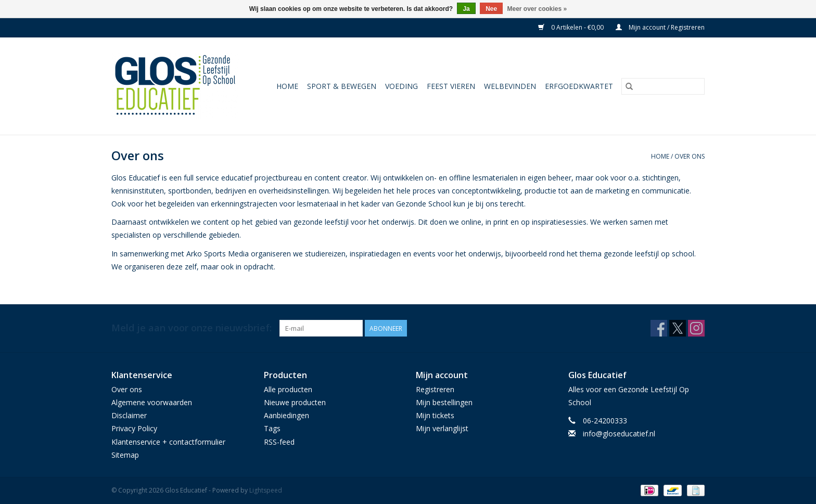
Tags (272, 428)
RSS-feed (279, 442)
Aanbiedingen (286, 415)
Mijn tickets (435, 415)
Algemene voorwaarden (152, 402)
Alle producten (288, 389)
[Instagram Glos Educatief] (696, 328)
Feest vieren (451, 86)
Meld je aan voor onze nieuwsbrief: (192, 328)
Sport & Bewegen (342, 86)
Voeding (401, 86)
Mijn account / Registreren (660, 27)
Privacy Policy (134, 428)
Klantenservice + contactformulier (168, 442)
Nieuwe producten (295, 402)
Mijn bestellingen (444, 402)
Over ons (690, 156)
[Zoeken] (663, 86)
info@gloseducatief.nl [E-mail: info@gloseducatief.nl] (619, 434)
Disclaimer (129, 415)
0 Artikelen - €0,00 (572, 27)
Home (287, 86)
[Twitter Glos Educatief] (678, 328)
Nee (491, 9)
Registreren (435, 389)
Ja (466, 9)
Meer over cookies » (537, 9)
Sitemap (125, 455)
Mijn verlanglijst (442, 428)
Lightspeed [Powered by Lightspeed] (266, 490)
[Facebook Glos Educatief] (659, 328)
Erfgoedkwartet (579, 86)
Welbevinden (510, 86)
